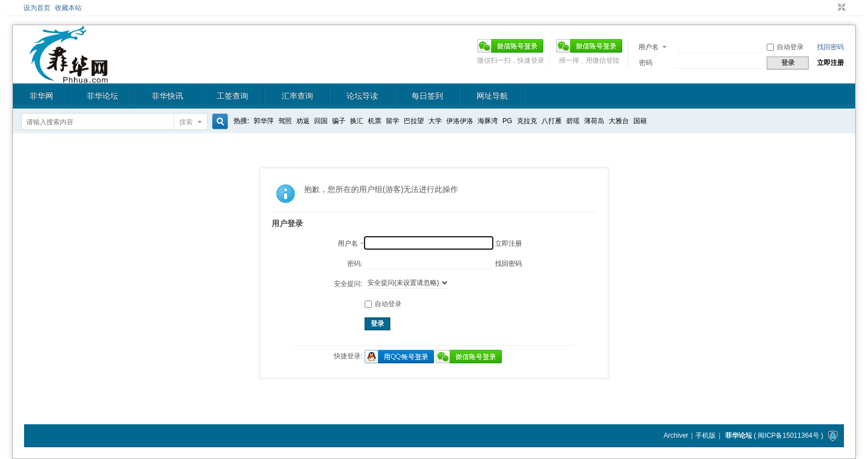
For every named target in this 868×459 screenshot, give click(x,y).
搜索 (186, 122)
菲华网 (41, 96)
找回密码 (830, 47)
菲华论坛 (102, 96)
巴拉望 (414, 121)
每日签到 (427, 96)
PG (507, 121)
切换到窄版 (840, 8)
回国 (321, 121)
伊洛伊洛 (460, 121)
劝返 (303, 121)
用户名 (648, 47)
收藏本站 (68, 8)
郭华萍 (264, 121)
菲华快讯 (167, 96)
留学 (393, 121)
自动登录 (785, 47)
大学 (435, 121)
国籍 (640, 121)
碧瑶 (573, 121)
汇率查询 (297, 96)
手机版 (706, 435)
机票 (375, 121)
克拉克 (527, 121)
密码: (355, 264)
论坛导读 (362, 96)
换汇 (357, 121)
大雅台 (619, 121)
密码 (646, 63)
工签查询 (232, 96)
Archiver (676, 435)
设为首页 (37, 8)
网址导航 (492, 96)
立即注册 (830, 63)
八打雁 (552, 121)
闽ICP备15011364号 (788, 435)
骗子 (339, 121)
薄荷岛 (594, 121)
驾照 (285, 121)
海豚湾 (488, 121)
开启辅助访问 (831, 8)
